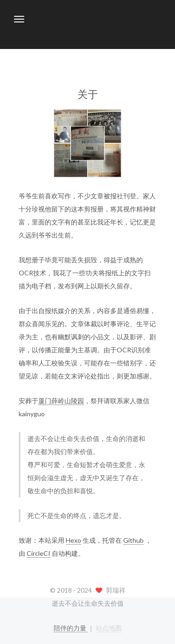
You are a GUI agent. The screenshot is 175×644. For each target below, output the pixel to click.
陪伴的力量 (71, 628)
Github (133, 540)
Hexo (73, 540)
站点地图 (109, 628)
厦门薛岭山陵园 (61, 401)
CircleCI (38, 553)
